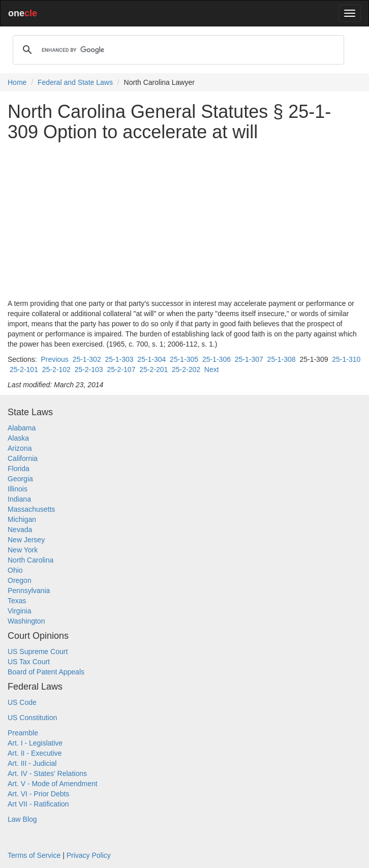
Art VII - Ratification (38, 804)
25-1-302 (87, 359)
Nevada (20, 530)
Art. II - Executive (35, 753)
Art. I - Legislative (35, 743)
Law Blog (22, 819)
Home (17, 82)
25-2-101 (24, 369)
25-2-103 (89, 369)
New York (23, 550)
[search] (177, 50)
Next (212, 369)
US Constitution (32, 718)
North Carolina (30, 560)
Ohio (15, 570)
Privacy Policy (89, 855)
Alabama (22, 428)
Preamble (23, 733)
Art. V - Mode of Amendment (53, 784)
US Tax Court (29, 662)
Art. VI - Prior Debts (38, 794)
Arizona (20, 448)
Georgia (20, 479)
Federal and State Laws (75, 82)
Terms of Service (34, 855)
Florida (19, 469)
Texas (17, 601)
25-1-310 (346, 359)
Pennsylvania (29, 591)
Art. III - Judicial (32, 763)
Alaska (18, 438)
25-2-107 (121, 369)
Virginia (19, 611)
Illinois (18, 489)
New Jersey (26, 540)
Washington (26, 621)
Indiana (19, 499)
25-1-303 (119, 359)
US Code (22, 702)
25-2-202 (186, 369)
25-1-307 (249, 359)
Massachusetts (31, 509)
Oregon (20, 580)
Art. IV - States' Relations (47, 773)
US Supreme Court (38, 652)
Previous (54, 359)
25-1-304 (151, 359)
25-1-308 (282, 359)
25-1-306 (217, 359)
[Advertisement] (184, 220)
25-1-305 (184, 359)
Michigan (22, 519)
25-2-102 (56, 369)
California (23, 458)
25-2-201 (153, 369)
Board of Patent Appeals (46, 672)
